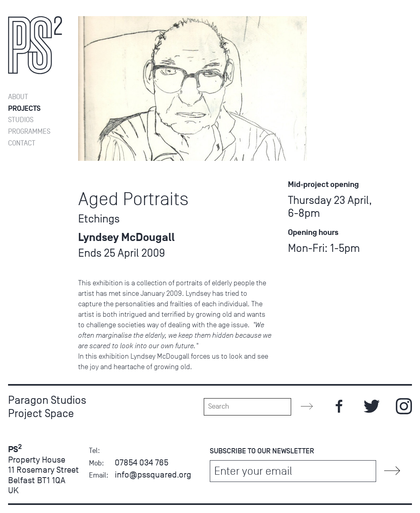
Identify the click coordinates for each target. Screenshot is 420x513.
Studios (21, 120)
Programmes (29, 132)
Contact (22, 143)
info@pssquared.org (153, 475)
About (18, 97)
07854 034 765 (142, 462)
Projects (24, 109)
